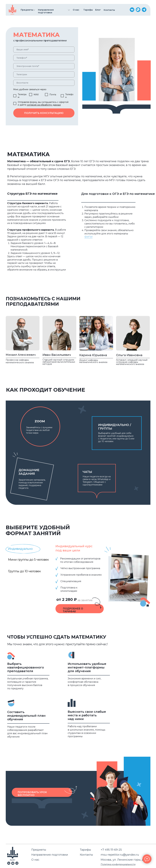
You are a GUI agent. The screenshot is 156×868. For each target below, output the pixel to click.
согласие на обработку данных (44, 105)
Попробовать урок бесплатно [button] (32, 794)
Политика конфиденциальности (118, 864)
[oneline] (44, 74)
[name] (44, 50)
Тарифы (85, 850)
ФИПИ (88, 237)
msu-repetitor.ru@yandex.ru (120, 855)
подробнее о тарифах (73, 610)
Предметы (39, 850)
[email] (44, 66)
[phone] (44, 58)
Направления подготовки (50, 855)
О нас (35, 860)
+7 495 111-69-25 (111, 850)
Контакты (86, 855)
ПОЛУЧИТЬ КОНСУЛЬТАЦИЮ (44, 113)
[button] (71, 790)
